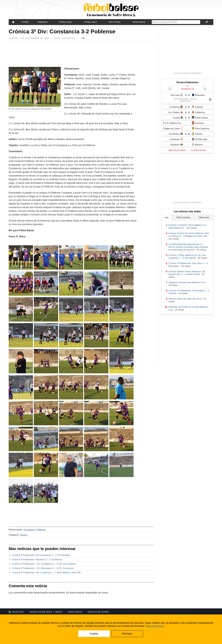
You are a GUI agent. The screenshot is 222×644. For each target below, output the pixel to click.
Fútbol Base (65, 22)
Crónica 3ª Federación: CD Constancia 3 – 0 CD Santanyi (41, 555)
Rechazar (127, 634)
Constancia (29, 530)
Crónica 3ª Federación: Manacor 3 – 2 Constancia (37, 559)
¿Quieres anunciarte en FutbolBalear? (187, 73)
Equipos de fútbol (99, 612)
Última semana (183, 218)
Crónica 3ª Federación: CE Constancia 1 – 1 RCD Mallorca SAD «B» (47, 573)
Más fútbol (115, 22)
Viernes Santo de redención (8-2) (185, 299)
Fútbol (25, 22)
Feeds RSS (18, 612)
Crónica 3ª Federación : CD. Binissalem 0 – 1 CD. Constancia (43, 568)
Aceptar (94, 634)
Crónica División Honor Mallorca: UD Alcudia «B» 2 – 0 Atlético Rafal (187, 273)
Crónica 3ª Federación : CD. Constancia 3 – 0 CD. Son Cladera (44, 564)
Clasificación (198, 150)
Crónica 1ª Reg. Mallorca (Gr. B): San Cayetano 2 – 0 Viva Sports (187, 257)
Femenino (43, 22)
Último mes (204, 218)
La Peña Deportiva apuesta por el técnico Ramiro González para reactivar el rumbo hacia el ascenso (188, 247)
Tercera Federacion (187, 82)
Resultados (139, 22)
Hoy (167, 218)
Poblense (41, 530)
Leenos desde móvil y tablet (46, 612)
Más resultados (178, 150)
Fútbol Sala (90, 22)
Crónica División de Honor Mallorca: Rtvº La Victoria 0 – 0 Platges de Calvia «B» (189, 235)
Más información (155, 626)
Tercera (24, 535)
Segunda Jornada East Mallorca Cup (187, 282)
